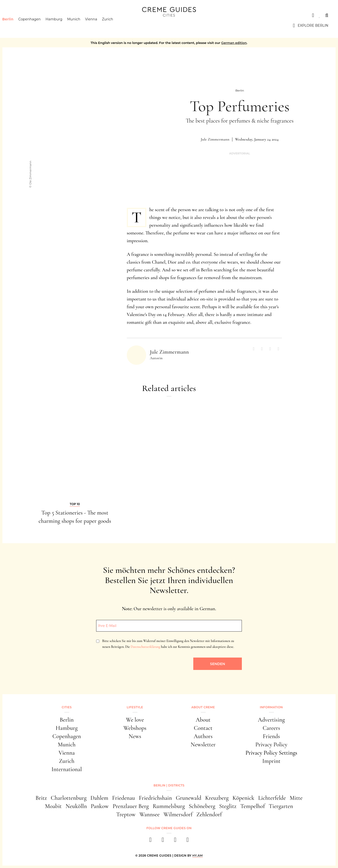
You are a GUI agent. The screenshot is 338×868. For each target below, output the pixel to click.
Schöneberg (202, 806)
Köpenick (244, 798)
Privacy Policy (271, 745)
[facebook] (150, 841)
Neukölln (76, 806)
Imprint (271, 761)
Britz (41, 798)
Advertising (271, 720)
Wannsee (149, 814)
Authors (203, 736)
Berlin (15, 25)
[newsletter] (188, 841)
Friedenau (124, 798)
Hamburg (62, 25)
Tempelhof (253, 806)
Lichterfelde (272, 798)
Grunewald (189, 798)
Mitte (296, 798)
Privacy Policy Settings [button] (271, 753)
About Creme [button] (203, 707)
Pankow (100, 806)
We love (135, 720)
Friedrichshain (155, 798)
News (135, 736)
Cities (16, 15)
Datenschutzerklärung (145, 647)
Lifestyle (135, 707)
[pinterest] (175, 841)
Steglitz (228, 806)
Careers (271, 728)
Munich (81, 25)
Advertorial (240, 154)
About (203, 720)
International (67, 769)
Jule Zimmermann (215, 139)
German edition (234, 43)
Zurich (115, 25)
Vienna (99, 25)
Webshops (135, 728)
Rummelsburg (169, 806)
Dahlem (99, 798)
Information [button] (271, 707)
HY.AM (198, 855)
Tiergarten (281, 806)
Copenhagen (37, 25)
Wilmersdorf (178, 814)
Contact (203, 728)
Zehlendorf (209, 814)
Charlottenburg (69, 798)
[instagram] (163, 841)
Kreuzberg (217, 798)
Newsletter (203, 745)
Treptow (126, 814)
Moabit (53, 806)
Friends (271, 736)
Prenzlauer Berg (131, 806)
